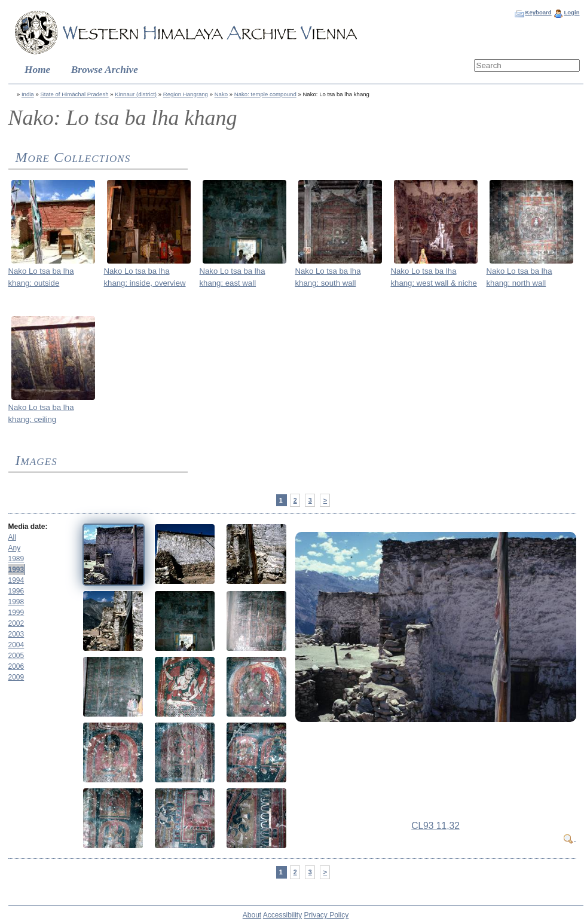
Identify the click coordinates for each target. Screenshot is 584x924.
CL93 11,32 (435, 826)
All (12, 537)
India (28, 94)
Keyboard (538, 12)
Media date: (28, 527)
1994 (16, 580)
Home (37, 70)
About (252, 915)
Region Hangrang (186, 94)
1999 (16, 613)
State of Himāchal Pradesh (74, 94)
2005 (16, 656)
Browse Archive (105, 70)
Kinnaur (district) (136, 94)
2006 (16, 666)
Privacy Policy (327, 915)
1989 (16, 559)
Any (15, 548)
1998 (16, 602)
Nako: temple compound (265, 94)
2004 (16, 645)
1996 (16, 591)
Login (571, 12)
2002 (16, 623)
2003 (16, 634)
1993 (16, 570)
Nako (221, 94)
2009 (16, 677)
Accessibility (282, 915)
